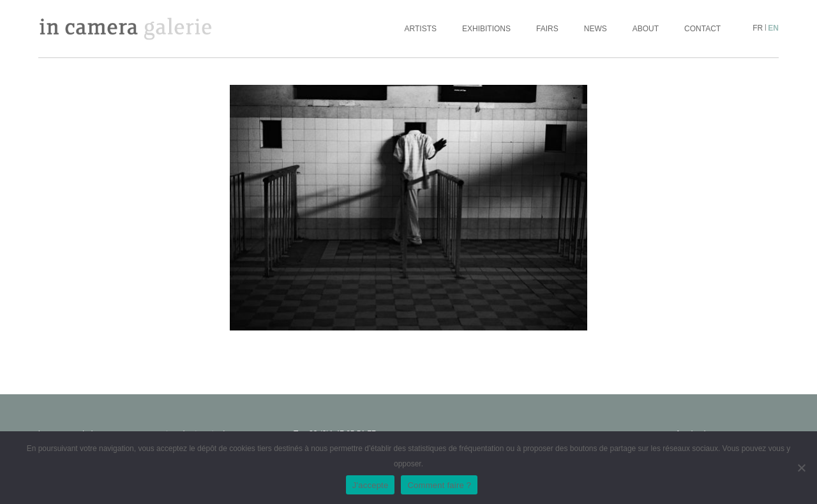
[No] (801, 468)
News (596, 29)
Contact (702, 29)
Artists (421, 29)
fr (758, 28)
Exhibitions (486, 29)
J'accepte (371, 485)
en (773, 28)
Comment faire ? (439, 485)
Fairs (547, 29)
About (646, 29)
